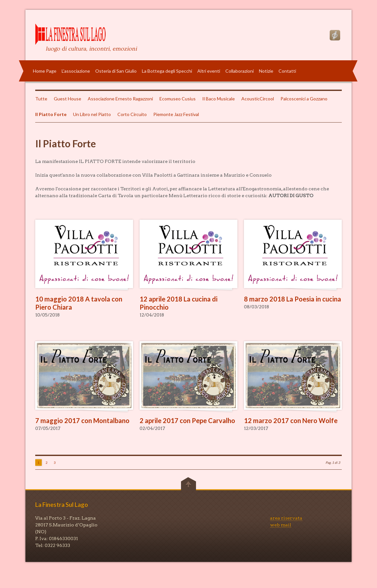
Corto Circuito (132, 114)
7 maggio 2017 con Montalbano (82, 420)
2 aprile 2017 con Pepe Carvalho (187, 420)
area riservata (286, 518)
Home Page (45, 71)
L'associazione (76, 71)
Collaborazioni (240, 71)
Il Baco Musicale (219, 99)
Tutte (41, 99)
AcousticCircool (258, 99)
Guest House (68, 99)
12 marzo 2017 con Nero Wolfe (291, 420)
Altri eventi (209, 71)
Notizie (266, 71)
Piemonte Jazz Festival (176, 114)
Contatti (287, 71)
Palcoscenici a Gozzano (304, 99)
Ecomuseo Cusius (178, 99)
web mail (281, 525)
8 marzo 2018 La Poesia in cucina (293, 299)
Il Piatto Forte (51, 114)
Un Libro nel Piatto (92, 114)
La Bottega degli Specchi (167, 71)
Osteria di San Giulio (116, 71)
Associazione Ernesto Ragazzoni (120, 99)
